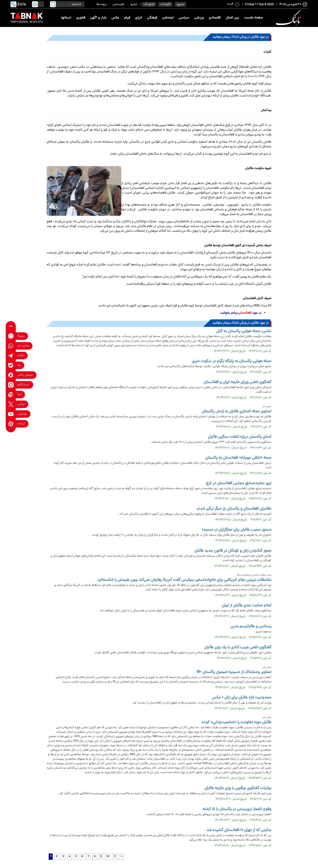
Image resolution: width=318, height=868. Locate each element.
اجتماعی (168, 18)
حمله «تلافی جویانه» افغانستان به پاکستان (238, 458)
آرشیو (134, 4)
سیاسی (184, 18)
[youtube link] (11, 414)
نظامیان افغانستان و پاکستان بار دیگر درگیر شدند (234, 509)
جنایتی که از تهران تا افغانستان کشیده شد (239, 830)
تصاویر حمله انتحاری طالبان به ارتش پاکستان (237, 412)
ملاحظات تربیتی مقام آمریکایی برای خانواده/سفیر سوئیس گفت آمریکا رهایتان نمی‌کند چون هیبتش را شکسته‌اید (184, 580)
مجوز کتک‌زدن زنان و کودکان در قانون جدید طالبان (233, 551)
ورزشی (199, 18)
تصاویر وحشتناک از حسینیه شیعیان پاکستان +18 (234, 672)
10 (108, 857)
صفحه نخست (253, 18)
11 (115, 857)
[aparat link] (11, 424)
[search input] (67, 4)
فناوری (81, 18)
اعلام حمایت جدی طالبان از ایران (247, 606)
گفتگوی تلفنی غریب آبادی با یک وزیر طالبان (238, 648)
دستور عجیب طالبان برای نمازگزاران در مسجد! (237, 530)
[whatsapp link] (11, 346)
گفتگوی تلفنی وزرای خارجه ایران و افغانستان (237, 382)
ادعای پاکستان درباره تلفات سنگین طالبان (240, 437)
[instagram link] (11, 385)
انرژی (139, 18)
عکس (115, 18)
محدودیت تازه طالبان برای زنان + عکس (241, 698)
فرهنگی (152, 18)
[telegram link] (11, 355)
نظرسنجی (118, 4)
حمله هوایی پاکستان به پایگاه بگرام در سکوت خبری (232, 361)
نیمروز (180, 4)
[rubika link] (11, 336)
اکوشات (165, 4)
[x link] (11, 404)
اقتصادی (215, 18)
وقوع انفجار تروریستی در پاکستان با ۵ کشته (237, 809)
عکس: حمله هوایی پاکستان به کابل (244, 331)
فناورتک (149, 4)
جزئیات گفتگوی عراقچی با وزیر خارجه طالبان (238, 788)
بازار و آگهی (98, 18)
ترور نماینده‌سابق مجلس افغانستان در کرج (239, 483)
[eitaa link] (11, 394)
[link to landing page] (289, 18)
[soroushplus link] (11, 375)
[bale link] (11, 365)
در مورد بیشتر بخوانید (241, 313)
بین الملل (232, 18)
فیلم (127, 18)
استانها (66, 18)
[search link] (53, 4)
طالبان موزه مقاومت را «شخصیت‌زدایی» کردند (236, 722)
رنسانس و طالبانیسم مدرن (251, 627)
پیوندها (101, 4)
